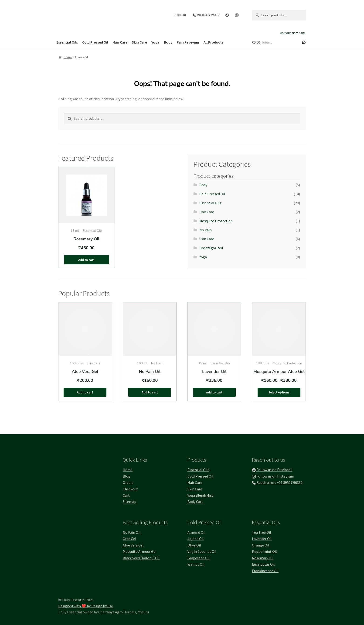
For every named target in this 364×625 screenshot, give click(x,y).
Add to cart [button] (86, 260)
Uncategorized (211, 248)
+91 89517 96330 (206, 15)
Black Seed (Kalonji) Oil (141, 558)
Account (180, 15)
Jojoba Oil (196, 539)
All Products (213, 42)
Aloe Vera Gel (133, 545)
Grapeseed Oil (199, 558)
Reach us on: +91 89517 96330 (277, 482)
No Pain (206, 230)
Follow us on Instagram (273, 476)
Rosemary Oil (263, 558)
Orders (128, 482)
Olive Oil (194, 545)
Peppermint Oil (264, 551)
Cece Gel (129, 539)
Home (68, 57)
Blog (127, 476)
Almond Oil (196, 532)
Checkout (130, 489)
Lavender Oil (262, 539)
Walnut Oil (196, 564)
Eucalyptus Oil (263, 564)
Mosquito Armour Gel (140, 551)
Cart (126, 495)
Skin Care (139, 42)
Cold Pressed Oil (95, 42)
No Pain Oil (132, 532)
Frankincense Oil (265, 571)
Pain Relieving (188, 42)
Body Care (195, 502)
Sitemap (129, 502)
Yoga (155, 42)
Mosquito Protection (216, 221)
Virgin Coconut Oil (202, 551)
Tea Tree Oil (262, 532)
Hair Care (120, 42)
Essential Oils (67, 42)
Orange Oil (261, 545)
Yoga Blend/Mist (200, 495)
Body (168, 42)
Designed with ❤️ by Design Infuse (86, 606)
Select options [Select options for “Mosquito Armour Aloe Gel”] (279, 392)
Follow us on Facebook (272, 470)
